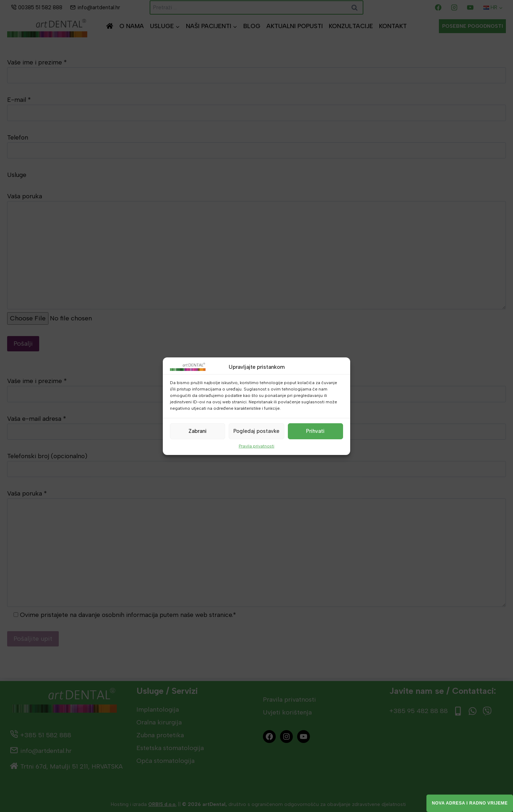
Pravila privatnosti (256, 446)
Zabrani (198, 431)
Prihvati (315, 431)
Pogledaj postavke (256, 431)
